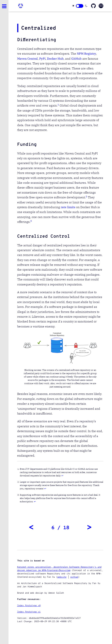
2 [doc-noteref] (86, 196)
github (74, 577)
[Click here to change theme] (80, 6)
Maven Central (27, 59)
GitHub (76, 59)
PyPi (42, 59)
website (62, 577)
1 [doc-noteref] (58, 105)
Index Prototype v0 (29, 606)
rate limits (68, 207)
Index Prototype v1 (29, 612)
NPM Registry (86, 54)
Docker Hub (55, 59)
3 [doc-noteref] (31, 221)
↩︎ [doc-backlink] (62, 476)
